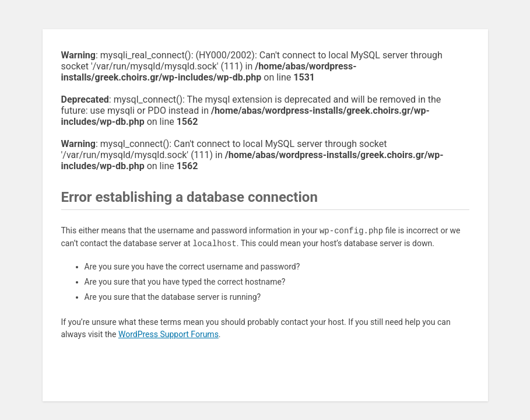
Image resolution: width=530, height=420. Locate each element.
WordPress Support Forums (169, 334)
